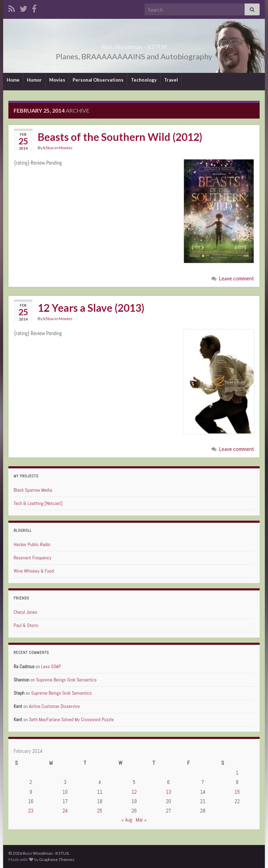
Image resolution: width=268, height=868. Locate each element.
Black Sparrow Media (33, 490)
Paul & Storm (26, 625)
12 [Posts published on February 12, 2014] (134, 792)
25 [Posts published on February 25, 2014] (100, 811)
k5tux (49, 148)
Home (13, 80)
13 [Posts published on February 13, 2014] (168, 792)
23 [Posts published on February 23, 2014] (31, 811)
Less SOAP (51, 666)
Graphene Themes (57, 859)
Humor (34, 80)
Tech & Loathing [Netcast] (38, 503)
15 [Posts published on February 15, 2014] (237, 792)
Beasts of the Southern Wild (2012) (120, 137)
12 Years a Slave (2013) (91, 308)
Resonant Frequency (32, 558)
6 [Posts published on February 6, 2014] (169, 782)
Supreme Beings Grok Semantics (66, 680)
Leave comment (237, 278)
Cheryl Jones (25, 612)
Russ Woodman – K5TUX (134, 45)
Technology (144, 80)
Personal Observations (98, 80)
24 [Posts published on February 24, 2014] (65, 811)
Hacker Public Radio (32, 544)
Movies (57, 80)
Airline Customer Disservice (54, 706)
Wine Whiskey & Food (34, 571)
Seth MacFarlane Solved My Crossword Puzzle (71, 719)
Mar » (141, 820)
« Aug (127, 820)
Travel (171, 80)
